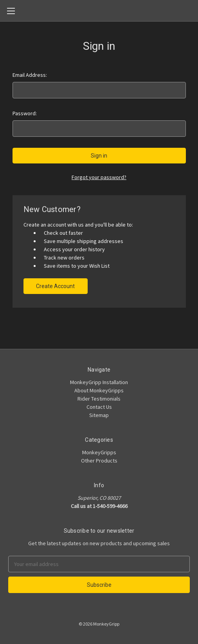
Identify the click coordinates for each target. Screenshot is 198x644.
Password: (25, 113)
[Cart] (194, 10)
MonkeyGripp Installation (99, 382)
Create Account (55, 286)
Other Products (99, 461)
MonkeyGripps (99, 452)
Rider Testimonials (99, 399)
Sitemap (99, 415)
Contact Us (99, 407)
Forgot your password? (99, 177)
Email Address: (30, 75)
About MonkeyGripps (99, 390)
